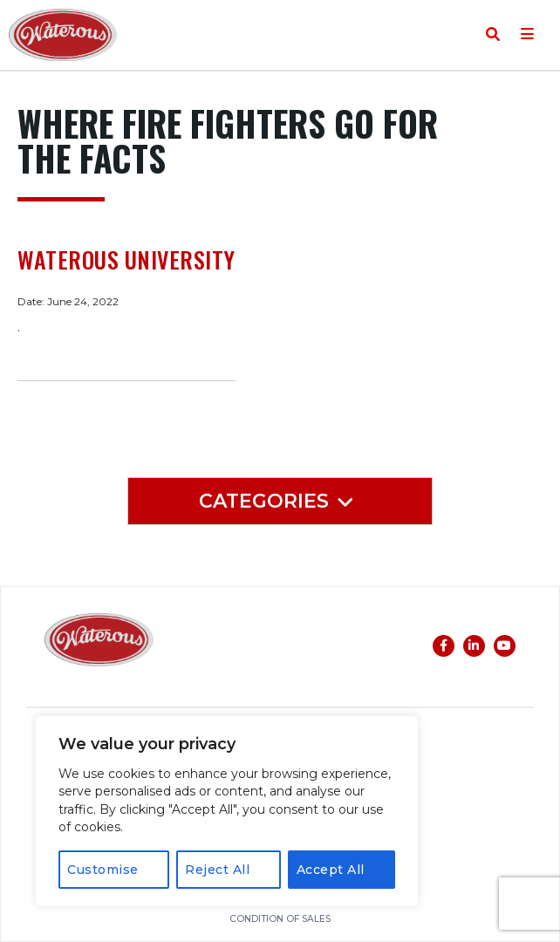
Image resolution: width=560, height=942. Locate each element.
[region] (227, 811)
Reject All (217, 870)
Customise (103, 870)
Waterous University (126, 260)
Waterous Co (63, 35)
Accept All (331, 870)
